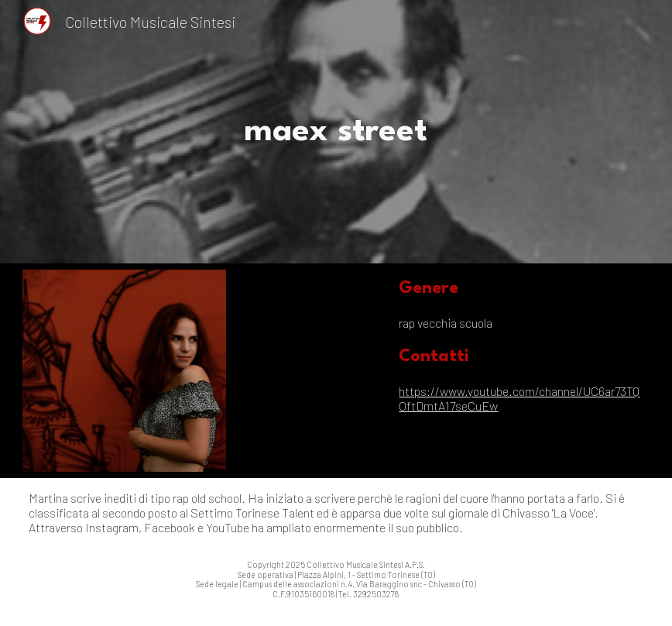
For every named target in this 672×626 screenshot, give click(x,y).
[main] (336, 132)
